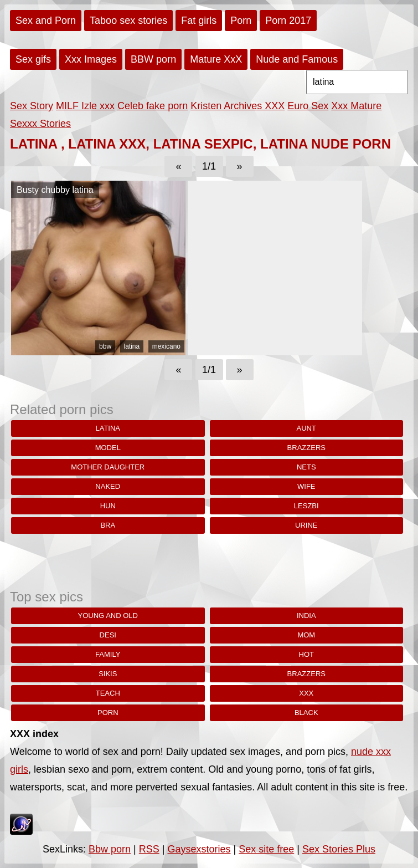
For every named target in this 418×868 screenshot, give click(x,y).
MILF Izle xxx (85, 106)
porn (108, 713)
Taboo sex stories (128, 21)
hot (306, 654)
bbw (105, 346)
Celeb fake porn (153, 106)
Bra (108, 525)
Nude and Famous (297, 59)
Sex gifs (33, 59)
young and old (108, 616)
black (306, 713)
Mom (306, 635)
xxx (306, 693)
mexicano (166, 346)
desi (108, 635)
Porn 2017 (288, 21)
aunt (306, 428)
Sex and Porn (46, 21)
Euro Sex (308, 106)
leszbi (306, 506)
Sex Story (32, 106)
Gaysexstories (199, 849)
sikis (108, 674)
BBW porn (153, 59)
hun (108, 506)
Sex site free (266, 849)
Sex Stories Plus (339, 849)
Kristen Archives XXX (238, 106)
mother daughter (108, 467)
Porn (241, 21)
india (306, 616)
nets (306, 467)
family (108, 654)
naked (108, 486)
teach (108, 693)
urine (306, 525)
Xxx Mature (356, 106)
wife (306, 486)
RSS (149, 849)
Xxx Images (91, 59)
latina (132, 346)
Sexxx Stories (40, 124)
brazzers (306, 448)
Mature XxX (216, 59)
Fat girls (199, 21)
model (108, 448)
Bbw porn (110, 849)
